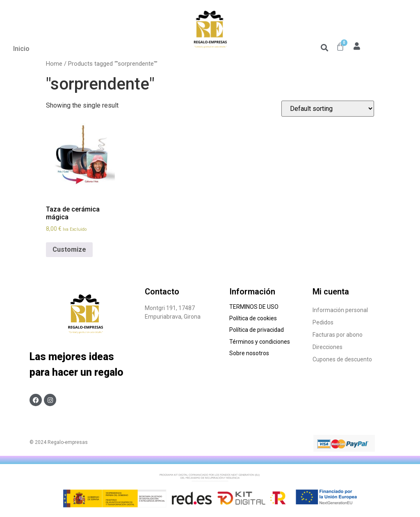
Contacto (162, 292)
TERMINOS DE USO (254, 307)
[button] (324, 47)
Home (54, 64)
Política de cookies (254, 318)
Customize (69, 249)
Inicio (21, 49)
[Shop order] (328, 109)
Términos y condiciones (260, 342)
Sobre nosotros (250, 353)
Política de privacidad (257, 330)
